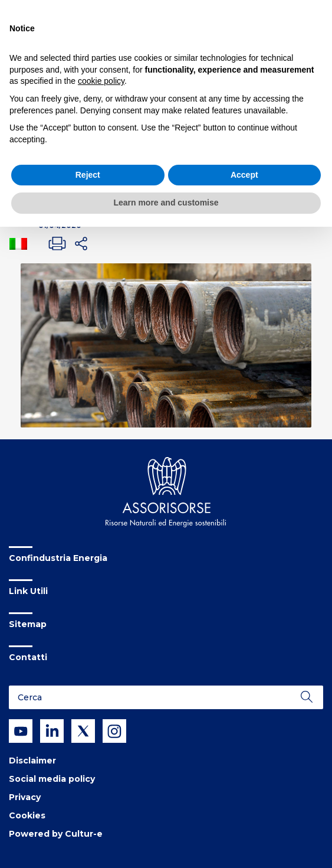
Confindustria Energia (58, 558)
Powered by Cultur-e (56, 834)
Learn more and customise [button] (166, 203)
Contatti (28, 657)
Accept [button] (244, 175)
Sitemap (28, 624)
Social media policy (52, 779)
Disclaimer (32, 761)
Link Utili (28, 591)
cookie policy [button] (101, 81)
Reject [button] (88, 175)
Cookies (27, 815)
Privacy (25, 797)
